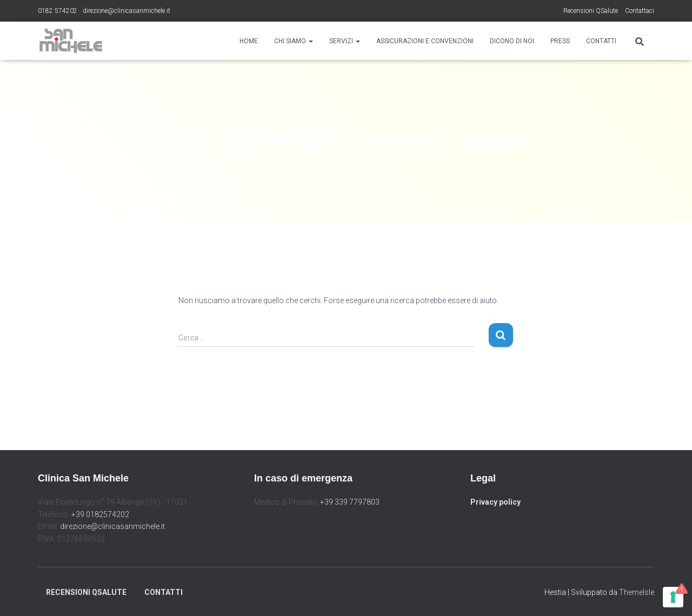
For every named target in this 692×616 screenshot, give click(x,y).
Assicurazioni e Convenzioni (425, 41)
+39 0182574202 (100, 514)
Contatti (601, 41)
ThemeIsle (637, 592)
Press (560, 41)
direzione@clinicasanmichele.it (127, 11)
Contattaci (640, 11)
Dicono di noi (512, 41)
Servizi (345, 41)
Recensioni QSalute (591, 11)
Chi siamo (294, 41)
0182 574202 (58, 11)
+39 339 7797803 (350, 502)
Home (249, 41)
